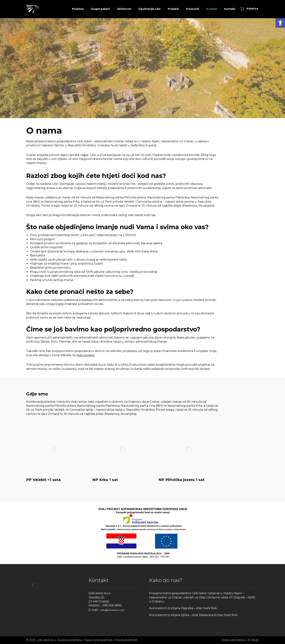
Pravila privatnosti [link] (126, 640)
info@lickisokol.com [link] (112, 610)
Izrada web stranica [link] (233, 640)
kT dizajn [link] (253, 640)
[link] (280, 23)
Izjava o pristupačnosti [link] (99, 640)
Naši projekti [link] (85, 355)
